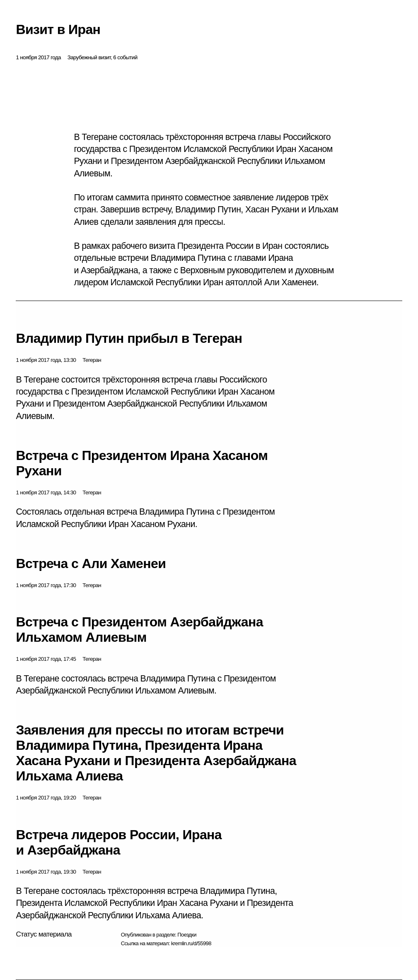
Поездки (187, 935)
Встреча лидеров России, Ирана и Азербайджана (119, 842)
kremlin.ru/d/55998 (191, 943)
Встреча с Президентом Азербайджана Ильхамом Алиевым (139, 630)
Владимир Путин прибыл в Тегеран (129, 338)
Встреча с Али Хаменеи (91, 563)
